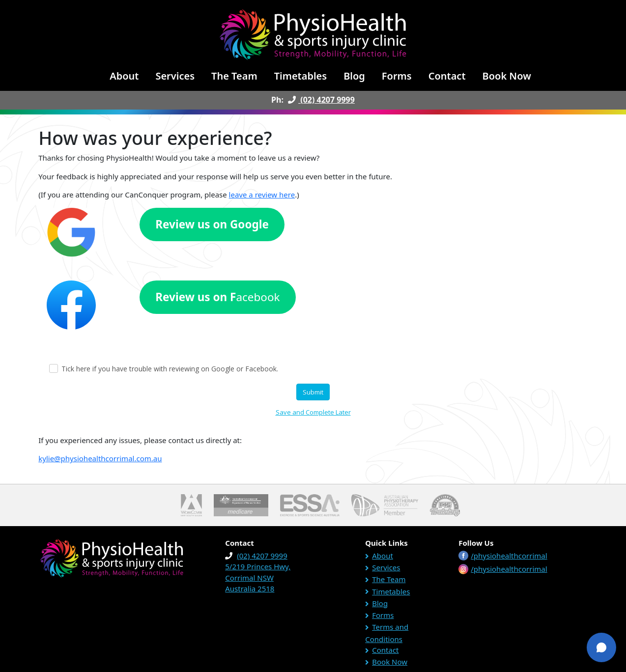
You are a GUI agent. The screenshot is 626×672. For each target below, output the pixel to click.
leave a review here (262, 195)
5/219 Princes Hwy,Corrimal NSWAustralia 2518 (258, 577)
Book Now (507, 76)
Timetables (301, 76)
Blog (354, 76)
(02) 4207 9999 (320, 100)
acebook (217, 297)
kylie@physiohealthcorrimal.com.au (100, 458)
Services (175, 76)
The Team (234, 76)
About (124, 76)
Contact (447, 76)
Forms (397, 76)
